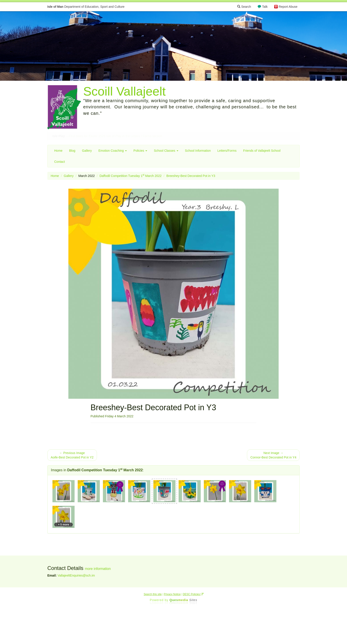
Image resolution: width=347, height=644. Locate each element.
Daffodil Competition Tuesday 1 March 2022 (131, 176)
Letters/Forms (227, 151)
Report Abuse (288, 7)
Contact (60, 162)
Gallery (87, 151)
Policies (140, 151)
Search (244, 7)
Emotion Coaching (113, 151)
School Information (198, 151)
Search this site (153, 594)
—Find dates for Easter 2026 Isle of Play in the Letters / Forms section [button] (107, 136)
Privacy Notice (172, 594)
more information (98, 569)
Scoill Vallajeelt (124, 91)
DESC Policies (193, 594)
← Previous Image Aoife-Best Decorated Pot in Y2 (72, 455)
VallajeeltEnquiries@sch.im (76, 575)
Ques (183, 600)
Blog (72, 151)
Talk (265, 7)
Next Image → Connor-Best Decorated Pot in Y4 (273, 455)
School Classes (166, 151)
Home (58, 151)
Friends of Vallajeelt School (262, 151)
